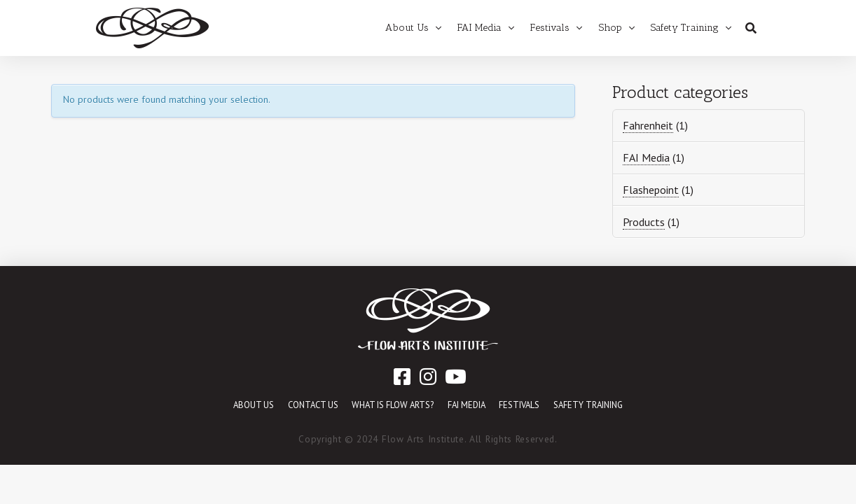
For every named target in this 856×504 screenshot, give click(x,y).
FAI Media (646, 157)
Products (644, 222)
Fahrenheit (648, 125)
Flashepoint (651, 190)
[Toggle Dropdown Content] (751, 28)
